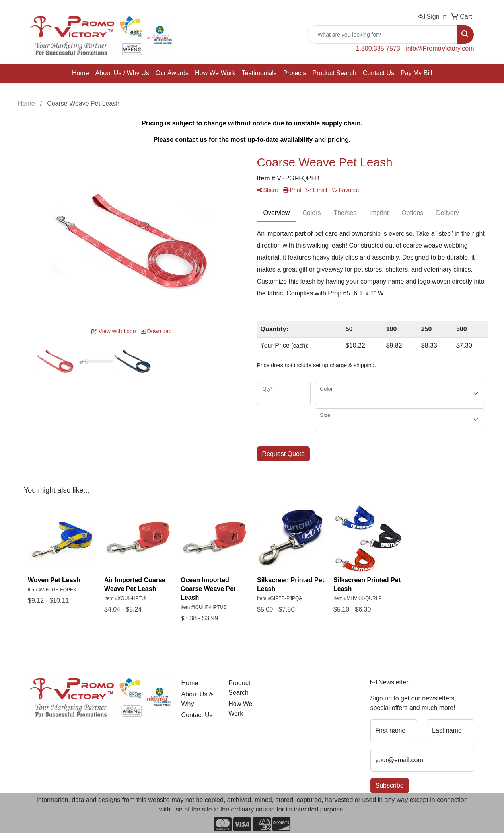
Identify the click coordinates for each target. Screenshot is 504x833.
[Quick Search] (382, 35)
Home (81, 73)
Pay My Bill (416, 73)
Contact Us (378, 73)
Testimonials (259, 73)
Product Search (335, 73)
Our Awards (172, 73)
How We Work (215, 73)
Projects (295, 73)
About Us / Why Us (122, 73)
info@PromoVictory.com (440, 48)
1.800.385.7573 (378, 48)
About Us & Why (197, 699)
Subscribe (390, 785)
